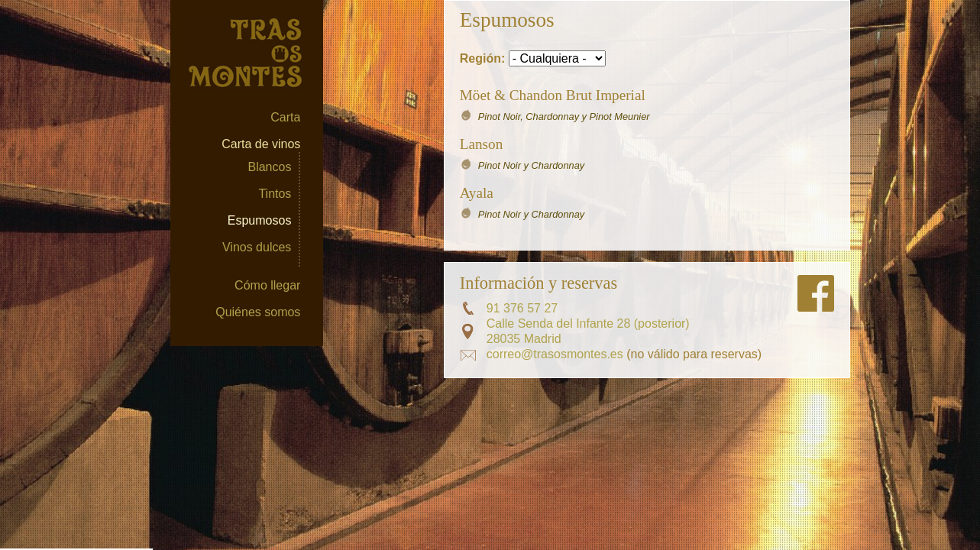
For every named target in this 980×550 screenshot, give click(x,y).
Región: (484, 58)
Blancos (269, 167)
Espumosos (260, 220)
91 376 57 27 (522, 308)
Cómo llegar (267, 285)
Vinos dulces (257, 247)
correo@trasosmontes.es (555, 354)
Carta (285, 117)
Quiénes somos (258, 312)
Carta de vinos (261, 144)
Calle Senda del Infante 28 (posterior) (588, 324)
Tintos (275, 194)
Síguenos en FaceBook (816, 293)
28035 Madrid (524, 339)
